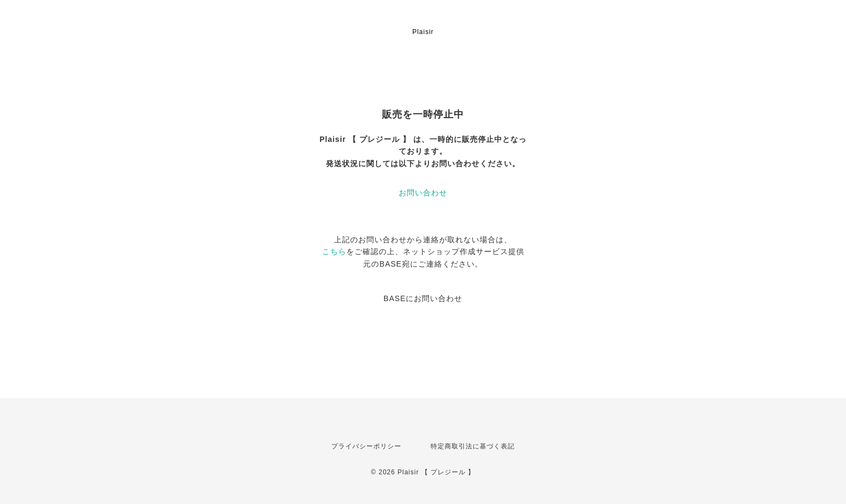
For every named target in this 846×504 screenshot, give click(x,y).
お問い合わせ (423, 193)
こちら (334, 251)
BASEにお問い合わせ (423, 298)
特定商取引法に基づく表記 (473, 446)
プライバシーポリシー (366, 446)
